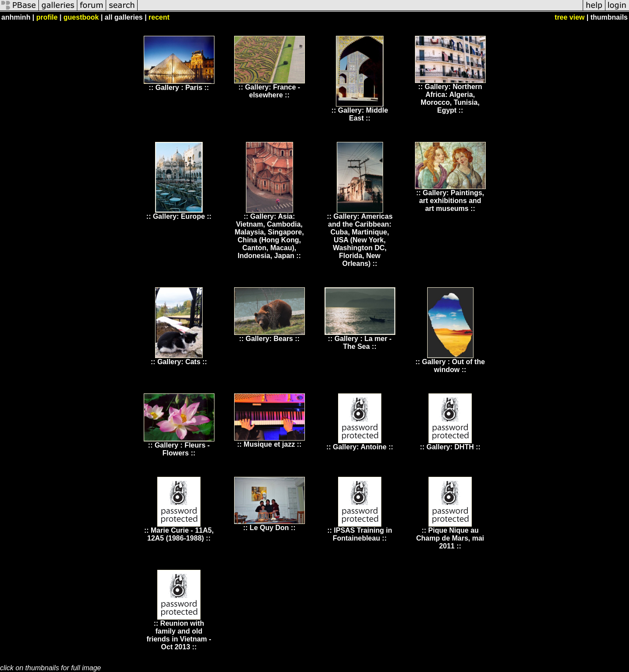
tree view (570, 17)
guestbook (81, 17)
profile (47, 17)
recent (159, 17)
